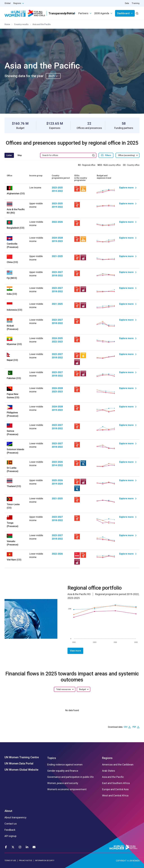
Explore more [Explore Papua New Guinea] (126, 388)
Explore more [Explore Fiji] (126, 272)
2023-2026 (57, 462)
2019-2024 (57, 484)
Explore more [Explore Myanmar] (126, 338)
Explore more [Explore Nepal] (126, 354)
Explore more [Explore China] (126, 256)
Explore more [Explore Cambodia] (126, 238)
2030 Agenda (102, 13)
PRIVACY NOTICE (26, 861)
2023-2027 (57, 272)
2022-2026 (57, 222)
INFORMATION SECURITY (45, 861)
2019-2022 (57, 207)
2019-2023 (57, 241)
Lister (9, 155)
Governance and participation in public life (70, 777)
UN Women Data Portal (19, 763)
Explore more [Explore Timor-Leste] (126, 499)
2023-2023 (57, 392)
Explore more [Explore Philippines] (126, 407)
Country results (21, 24)
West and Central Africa (115, 796)
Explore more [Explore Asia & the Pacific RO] (126, 203)
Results (68, 13)
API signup (10, 836)
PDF (134, 727)
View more (75, 651)
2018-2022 (57, 276)
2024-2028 (57, 238)
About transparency (15, 817)
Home (7, 24)
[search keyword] (68, 155)
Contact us (11, 824)
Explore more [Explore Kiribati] (126, 320)
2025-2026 (57, 480)
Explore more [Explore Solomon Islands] (126, 443)
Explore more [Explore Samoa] (126, 425)
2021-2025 (57, 256)
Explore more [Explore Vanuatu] (126, 535)
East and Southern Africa (116, 783)
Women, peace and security (63, 783)
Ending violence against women (65, 765)
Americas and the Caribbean (118, 765)
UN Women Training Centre (22, 757)
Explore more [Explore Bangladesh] (126, 222)
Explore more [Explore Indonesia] (126, 304)
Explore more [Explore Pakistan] (126, 372)
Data (127, 3)
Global (8, 3)
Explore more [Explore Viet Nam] (126, 554)
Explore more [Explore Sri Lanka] (126, 462)
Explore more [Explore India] (126, 288)
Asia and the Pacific (113, 777)
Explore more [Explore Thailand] (126, 480)
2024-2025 (57, 338)
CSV (126, 727)
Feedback (10, 830)
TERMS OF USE (10, 861)
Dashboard (123, 13)
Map (20, 155)
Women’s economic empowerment (67, 789)
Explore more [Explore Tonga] (126, 517)
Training (136, 3)
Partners (83, 13)
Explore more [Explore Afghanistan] (126, 188)
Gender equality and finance (63, 771)
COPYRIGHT (121, 861)
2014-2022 (57, 191)
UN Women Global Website (21, 770)
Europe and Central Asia (115, 789)
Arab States (109, 771)
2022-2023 (57, 342)
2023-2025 (57, 188)
